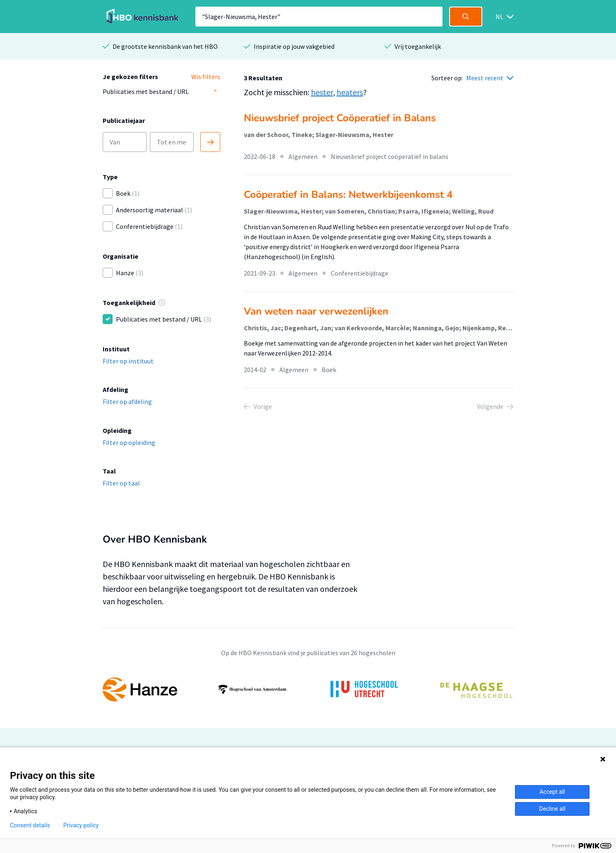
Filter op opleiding (129, 442)
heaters (350, 92)
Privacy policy (81, 825)
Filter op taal (121, 483)
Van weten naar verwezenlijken (316, 311)
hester (322, 92)
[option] (308, 690)
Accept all (552, 792)
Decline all (552, 809)
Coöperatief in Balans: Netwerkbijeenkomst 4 (348, 195)
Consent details (30, 825)
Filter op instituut (128, 361)
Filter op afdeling (127, 401)
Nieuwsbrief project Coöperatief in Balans (340, 118)
